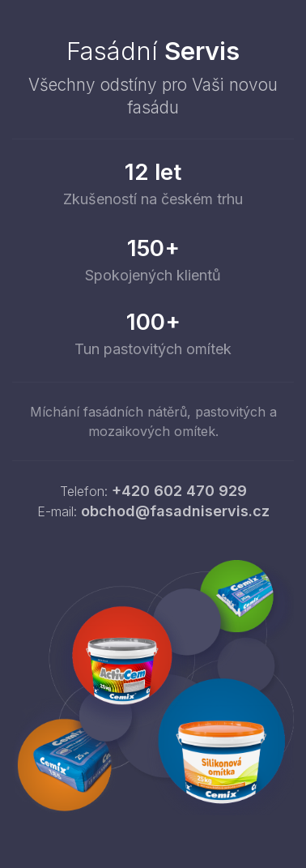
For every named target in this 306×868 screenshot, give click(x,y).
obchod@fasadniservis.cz (175, 511)
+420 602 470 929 (179, 491)
